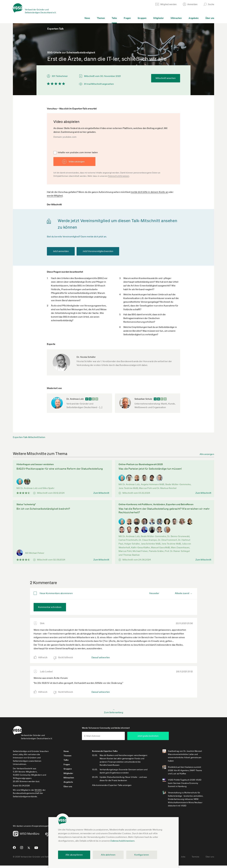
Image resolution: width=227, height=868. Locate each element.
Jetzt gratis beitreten (168, 738)
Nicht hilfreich (66, 657)
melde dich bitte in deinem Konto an (149, 192)
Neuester (154, 593)
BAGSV (38, 792)
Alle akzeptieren (74, 855)
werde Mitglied (55, 196)
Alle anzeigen (207, 454)
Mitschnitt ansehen (166, 78)
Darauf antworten (101, 657)
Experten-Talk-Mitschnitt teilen (29, 437)
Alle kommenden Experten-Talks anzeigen (118, 791)
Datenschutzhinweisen (122, 841)
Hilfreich (43, 657)
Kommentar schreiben (50, 607)
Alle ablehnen (108, 855)
